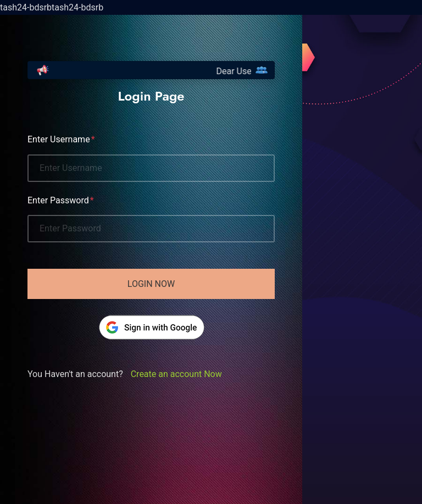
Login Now (151, 284)
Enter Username (59, 139)
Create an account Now (176, 374)
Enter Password (58, 200)
